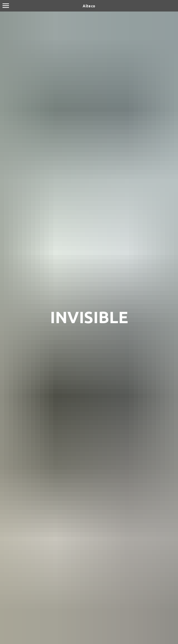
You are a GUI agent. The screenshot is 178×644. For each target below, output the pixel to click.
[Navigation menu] (6, 6)
